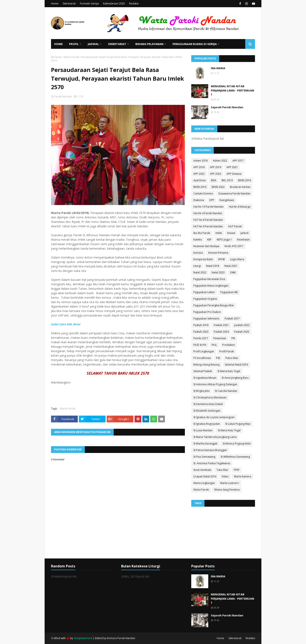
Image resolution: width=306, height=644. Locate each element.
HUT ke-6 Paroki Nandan (208, 220)
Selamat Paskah (203, 371)
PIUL (214, 345)
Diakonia (199, 200)
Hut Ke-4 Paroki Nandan (208, 213)
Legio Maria (237, 259)
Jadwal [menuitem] (93, 44)
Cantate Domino (203, 193)
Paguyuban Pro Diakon (207, 312)
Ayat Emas (200, 180)
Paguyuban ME (229, 292)
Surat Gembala (202, 470)
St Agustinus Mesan (205, 378)
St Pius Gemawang (204, 457)
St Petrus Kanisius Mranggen (210, 450)
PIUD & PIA (200, 345)
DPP (212, 200)
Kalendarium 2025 (114, 4)
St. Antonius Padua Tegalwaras (212, 463)
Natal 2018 (213, 266)
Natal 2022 (200, 272)
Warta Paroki (71, 57)
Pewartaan (220, 338)
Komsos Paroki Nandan (121, 638)
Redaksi (134, 4)
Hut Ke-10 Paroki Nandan (208, 207)
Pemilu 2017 (201, 338)
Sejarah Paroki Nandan (227, 107)
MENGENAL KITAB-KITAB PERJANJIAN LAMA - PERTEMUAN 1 (232, 90)
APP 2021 (232, 167)
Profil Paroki (227, 351)
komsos (198, 253)
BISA (214, 180)
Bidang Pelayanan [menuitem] (149, 44)
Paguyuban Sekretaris (206, 318)
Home (55, 4)
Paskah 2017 (232, 318)
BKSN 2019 (200, 187)
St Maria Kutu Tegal (229, 371)
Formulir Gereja (89, 4)
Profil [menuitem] (74, 44)
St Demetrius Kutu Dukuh (208, 404)
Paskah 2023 (201, 332)
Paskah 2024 (221, 332)
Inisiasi (231, 233)
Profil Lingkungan (204, 351)
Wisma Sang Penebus (227, 490)
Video (225, 476)
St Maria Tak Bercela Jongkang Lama (215, 437)
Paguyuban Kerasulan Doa (209, 279)
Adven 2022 (220, 161)
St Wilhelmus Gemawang (235, 457)
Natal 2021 (231, 266)
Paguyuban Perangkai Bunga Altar (214, 305)
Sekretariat (69, 4)
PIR (233, 338)
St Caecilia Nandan (226, 391)
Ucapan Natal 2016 (205, 476)
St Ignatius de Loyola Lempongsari (214, 417)
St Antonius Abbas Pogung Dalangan (215, 384)
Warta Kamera (243, 476)
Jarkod (244, 233)
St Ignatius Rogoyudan (207, 424)
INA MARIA (218, 68)
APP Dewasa (234, 174)
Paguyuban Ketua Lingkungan (211, 286)
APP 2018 (199, 167)
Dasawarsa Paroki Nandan (234, 193)
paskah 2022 (242, 325)
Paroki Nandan (63, 96)
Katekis (198, 240)
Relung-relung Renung (206, 365)
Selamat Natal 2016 (236, 365)
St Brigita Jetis (201, 391)
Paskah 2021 (221, 325)
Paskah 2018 (201, 325)
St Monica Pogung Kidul (237, 444)
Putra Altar (232, 358)
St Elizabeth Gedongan (207, 411)
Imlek (219, 233)
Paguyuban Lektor (204, 292)
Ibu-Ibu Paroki (202, 233)
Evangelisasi (227, 200)
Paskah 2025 (242, 332)
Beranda (56, 57)
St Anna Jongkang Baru (235, 378)
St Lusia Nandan (203, 430)
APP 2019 (216, 167)
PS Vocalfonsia (202, 358)
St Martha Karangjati (205, 444)
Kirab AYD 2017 (234, 246)
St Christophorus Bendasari (210, 397)
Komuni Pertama (218, 253)
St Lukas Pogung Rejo (238, 424)
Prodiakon (229, 345)
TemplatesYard (83, 638)
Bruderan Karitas (240, 187)
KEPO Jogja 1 (224, 240)
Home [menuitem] (58, 44)
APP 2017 (238, 161)
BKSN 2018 (244, 180)
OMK (233, 272)
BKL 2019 (227, 180)
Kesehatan (243, 240)
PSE (218, 358)
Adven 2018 (200, 161)
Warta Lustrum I (230, 483)
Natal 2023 (218, 272)
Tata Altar (222, 470)
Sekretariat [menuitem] (117, 44)
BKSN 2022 (218, 187)
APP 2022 (199, 174)
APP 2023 (216, 174)
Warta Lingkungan (204, 483)
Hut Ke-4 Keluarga (240, 207)
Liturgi (197, 266)
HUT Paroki (235, 226)
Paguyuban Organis (205, 299)
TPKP (237, 470)
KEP (209, 240)
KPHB (222, 259)
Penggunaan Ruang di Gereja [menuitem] (195, 44)
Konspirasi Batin (203, 259)
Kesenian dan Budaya (206, 246)
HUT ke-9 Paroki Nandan (208, 226)
